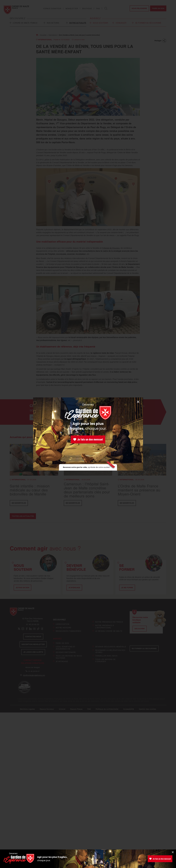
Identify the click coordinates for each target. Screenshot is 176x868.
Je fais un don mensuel (88, 439)
